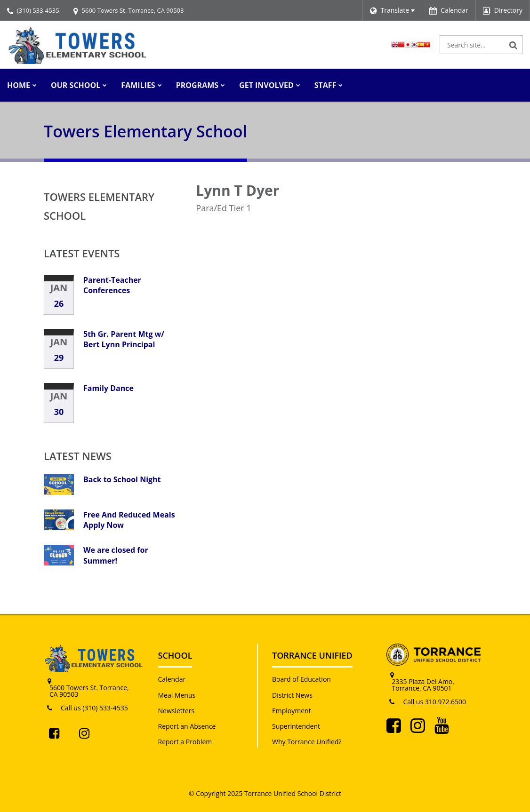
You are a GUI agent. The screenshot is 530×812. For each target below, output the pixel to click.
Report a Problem (185, 742)
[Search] (514, 45)
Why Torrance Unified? (307, 742)
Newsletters (177, 711)
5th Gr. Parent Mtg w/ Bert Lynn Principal (124, 339)
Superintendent (296, 726)
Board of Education (301, 679)
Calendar (172, 679)
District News (292, 695)
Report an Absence (187, 726)
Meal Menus (177, 695)
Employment (292, 711)
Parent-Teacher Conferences (112, 285)
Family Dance (108, 388)
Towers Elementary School (99, 206)
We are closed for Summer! (116, 555)
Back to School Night (122, 479)
